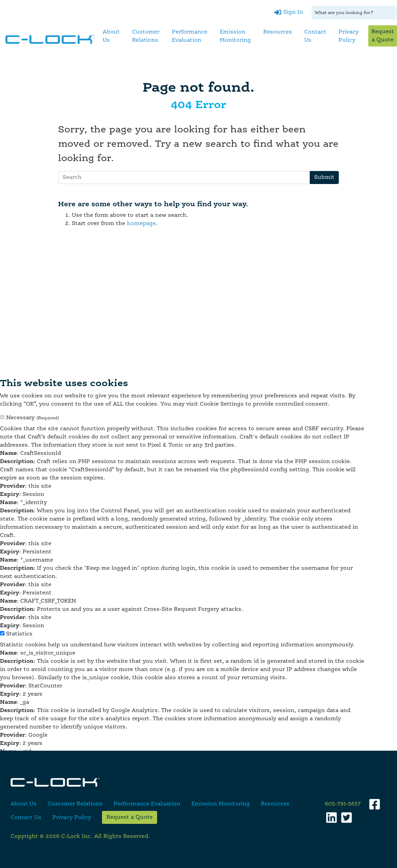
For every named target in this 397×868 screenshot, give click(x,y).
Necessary (33, 418)
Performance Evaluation (190, 36)
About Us (111, 36)
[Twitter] (347, 818)
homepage (141, 224)
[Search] (184, 177)
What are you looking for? (344, 13)
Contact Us (315, 36)
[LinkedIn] (331, 818)
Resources (278, 32)
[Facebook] (375, 804)
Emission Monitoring (235, 36)
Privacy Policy (349, 36)
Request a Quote (383, 36)
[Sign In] (289, 12)
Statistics (19, 634)
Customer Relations (146, 36)
